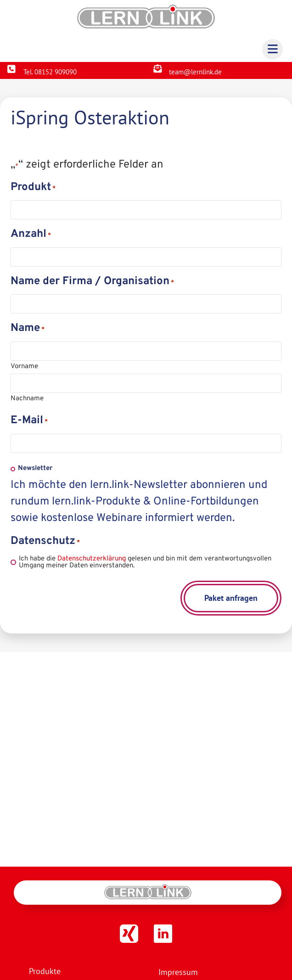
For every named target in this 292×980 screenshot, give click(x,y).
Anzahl (31, 235)
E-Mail (29, 422)
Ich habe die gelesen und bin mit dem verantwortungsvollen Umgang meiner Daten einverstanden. (145, 562)
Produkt (33, 189)
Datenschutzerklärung (92, 559)
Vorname (24, 366)
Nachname (27, 398)
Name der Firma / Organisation (92, 283)
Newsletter (35, 468)
